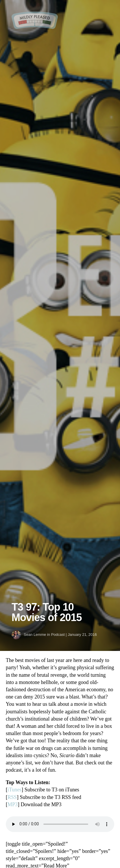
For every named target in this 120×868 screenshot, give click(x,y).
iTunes (14, 790)
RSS (12, 797)
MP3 (13, 804)
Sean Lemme (35, 635)
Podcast (58, 635)
